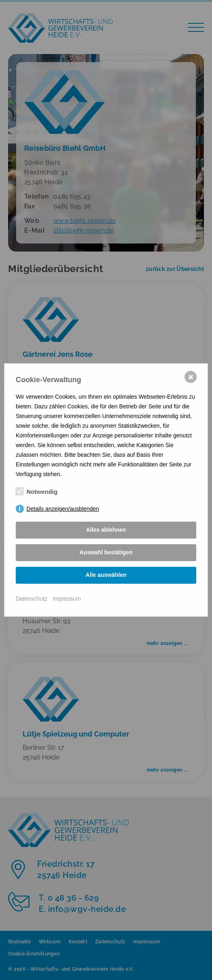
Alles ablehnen (106, 530)
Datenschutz (31, 599)
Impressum (67, 599)
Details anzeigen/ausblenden (63, 509)
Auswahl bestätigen (106, 552)
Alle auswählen (106, 575)
